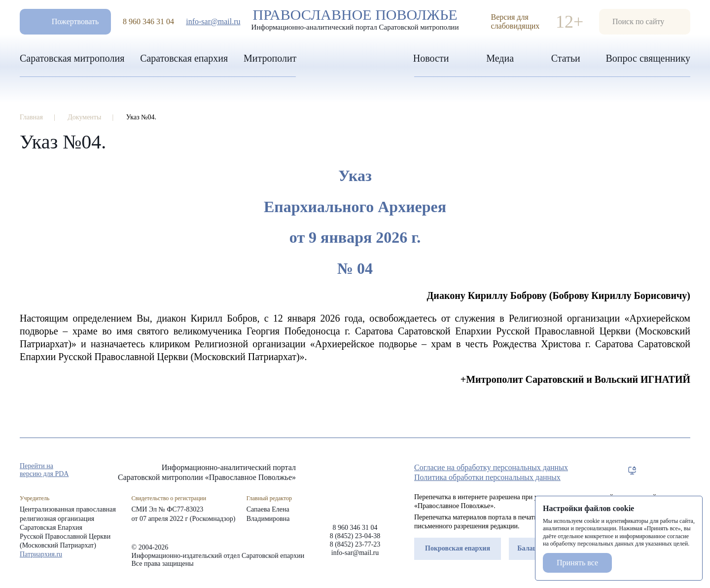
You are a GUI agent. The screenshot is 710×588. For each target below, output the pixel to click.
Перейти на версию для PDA (44, 470)
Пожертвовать (75, 21)
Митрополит (270, 58)
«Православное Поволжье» (355, 486)
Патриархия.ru (41, 554)
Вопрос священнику (648, 58)
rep (632, 471)
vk (668, 471)
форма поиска (645, 22)
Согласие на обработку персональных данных (491, 467)
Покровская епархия (458, 548)
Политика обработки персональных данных (487, 477)
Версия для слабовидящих (515, 21)
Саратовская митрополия (72, 58)
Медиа (500, 58)
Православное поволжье (355, 19)
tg (650, 471)
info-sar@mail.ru (213, 21)
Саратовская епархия (184, 58)
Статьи (566, 58)
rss (685, 471)
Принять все (577, 563)
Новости (431, 58)
